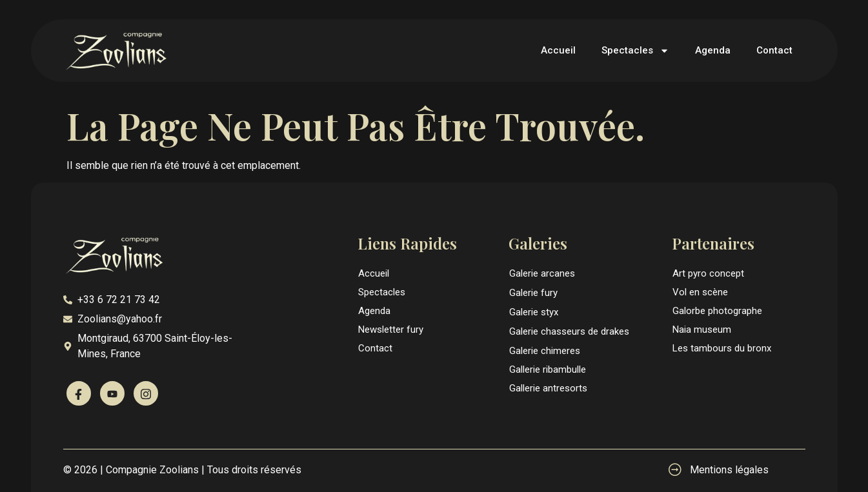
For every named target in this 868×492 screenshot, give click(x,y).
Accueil (558, 50)
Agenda (713, 50)
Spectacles (635, 51)
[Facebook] (79, 393)
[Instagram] (146, 393)
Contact (774, 50)
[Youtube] (112, 393)
